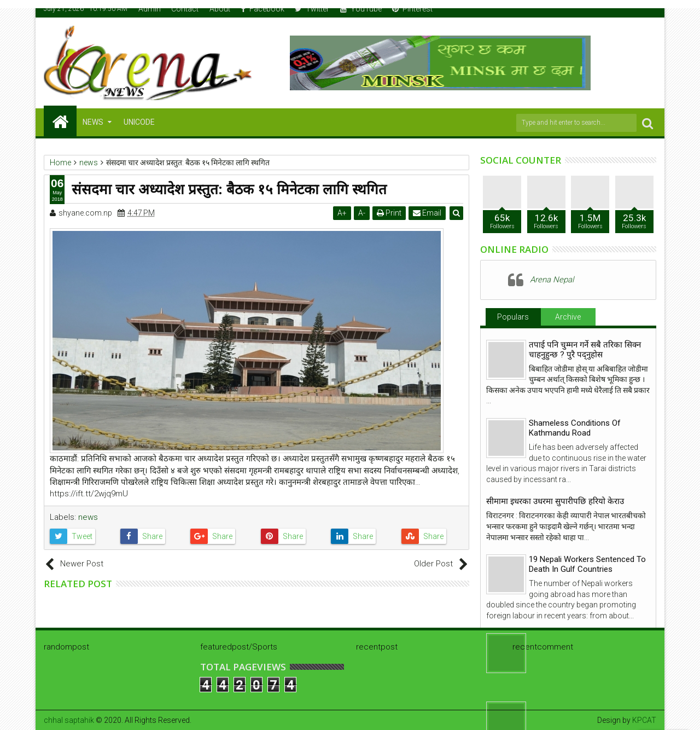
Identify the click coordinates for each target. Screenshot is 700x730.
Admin (150, 9)
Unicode (139, 122)
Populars (513, 317)
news (88, 517)
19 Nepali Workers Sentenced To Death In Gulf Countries (587, 564)
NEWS (93, 122)
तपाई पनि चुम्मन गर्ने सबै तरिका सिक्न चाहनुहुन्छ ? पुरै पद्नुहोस (585, 350)
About (220, 9)
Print (389, 213)
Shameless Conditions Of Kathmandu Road (575, 428)
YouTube (361, 9)
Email (427, 213)
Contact (185, 9)
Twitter (312, 9)
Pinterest (412, 9)
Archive (568, 317)
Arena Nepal (552, 280)
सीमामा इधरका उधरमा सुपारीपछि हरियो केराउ (555, 501)
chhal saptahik (69, 720)
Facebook (263, 9)
